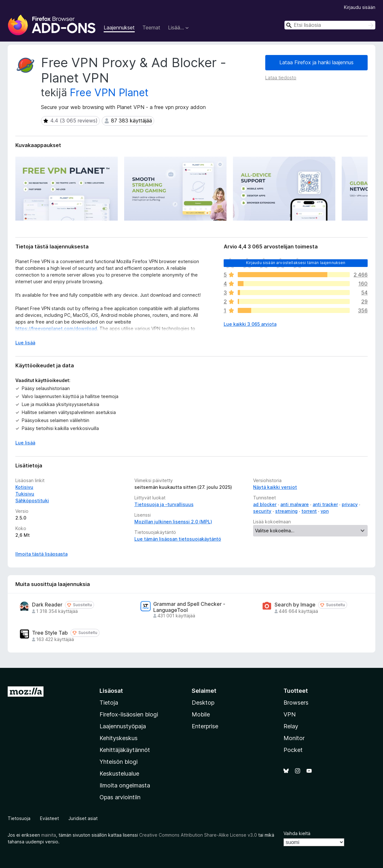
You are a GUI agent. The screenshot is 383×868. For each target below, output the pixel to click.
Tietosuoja (19, 818)
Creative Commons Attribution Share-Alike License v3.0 (198, 835)
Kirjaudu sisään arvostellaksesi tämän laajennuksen (296, 263)
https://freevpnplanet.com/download (56, 328)
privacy (350, 504)
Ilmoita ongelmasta (125, 785)
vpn (325, 511)
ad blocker (265, 504)
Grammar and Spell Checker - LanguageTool (189, 607)
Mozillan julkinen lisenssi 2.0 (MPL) (173, 522)
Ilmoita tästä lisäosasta (41, 554)
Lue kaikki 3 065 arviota (250, 324)
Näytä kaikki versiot (275, 487)
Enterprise (205, 726)
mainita (49, 835)
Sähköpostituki (32, 500)
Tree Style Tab (50, 633)
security (262, 511)
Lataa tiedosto (281, 78)
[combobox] (330, 25)
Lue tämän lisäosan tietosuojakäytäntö (178, 539)
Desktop (203, 703)
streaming (286, 511)
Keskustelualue (119, 774)
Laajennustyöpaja (123, 726)
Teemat (151, 27)
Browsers (296, 703)
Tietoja (109, 703)
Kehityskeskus (119, 738)
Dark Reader (47, 605)
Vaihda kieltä (297, 833)
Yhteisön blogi (119, 762)
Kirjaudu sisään (360, 7)
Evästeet (49, 818)
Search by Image (295, 605)
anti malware (295, 504)
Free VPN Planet (109, 93)
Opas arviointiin (120, 797)
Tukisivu (25, 494)
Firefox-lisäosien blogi (129, 714)
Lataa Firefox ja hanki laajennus (316, 62)
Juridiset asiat (83, 818)
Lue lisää (25, 443)
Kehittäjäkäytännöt (125, 750)
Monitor (294, 738)
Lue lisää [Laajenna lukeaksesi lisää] (25, 343)
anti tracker (325, 504)
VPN (290, 714)
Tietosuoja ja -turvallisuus (164, 504)
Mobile (201, 714)
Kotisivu (24, 487)
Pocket (293, 750)
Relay (291, 726)
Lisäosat (111, 691)
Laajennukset (119, 27)
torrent (309, 511)
